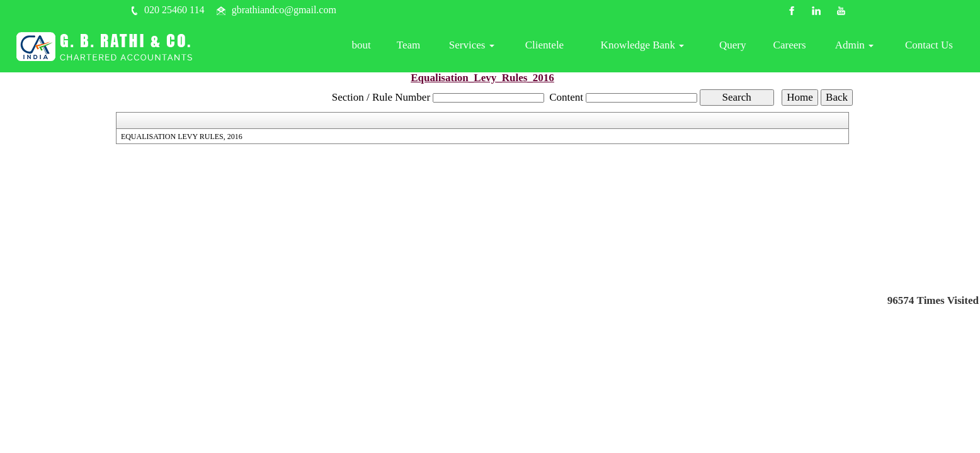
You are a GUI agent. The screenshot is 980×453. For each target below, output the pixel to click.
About (382, 47)
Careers (797, 47)
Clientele (561, 47)
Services (492, 47)
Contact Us (930, 47)
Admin (859, 47)
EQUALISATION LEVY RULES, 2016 (182, 137)
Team (431, 47)
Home (332, 47)
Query (742, 47)
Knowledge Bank (656, 47)
